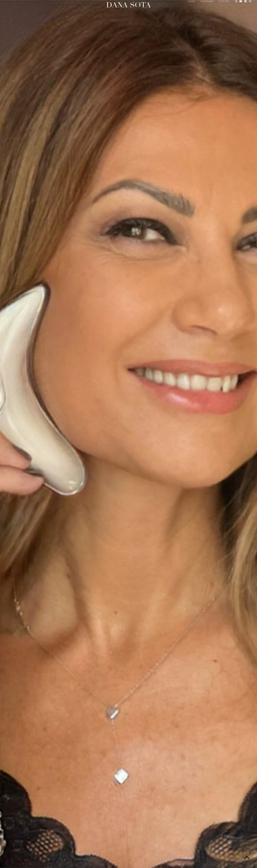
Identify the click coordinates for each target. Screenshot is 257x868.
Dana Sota (128, 5)
